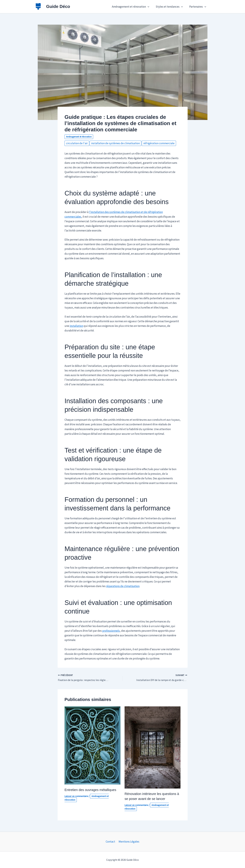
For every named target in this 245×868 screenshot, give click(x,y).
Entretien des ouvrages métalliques (90, 790)
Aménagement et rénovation (132, 7)
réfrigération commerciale (159, 143)
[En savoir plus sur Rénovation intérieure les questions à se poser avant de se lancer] (153, 747)
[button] (149, 7)
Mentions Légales (129, 842)
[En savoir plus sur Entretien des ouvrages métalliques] (92, 745)
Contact (111, 842)
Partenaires (198, 7)
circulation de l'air (77, 143)
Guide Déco (58, 6)
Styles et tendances (170, 7)
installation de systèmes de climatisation (115, 143)
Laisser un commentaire (76, 796)
